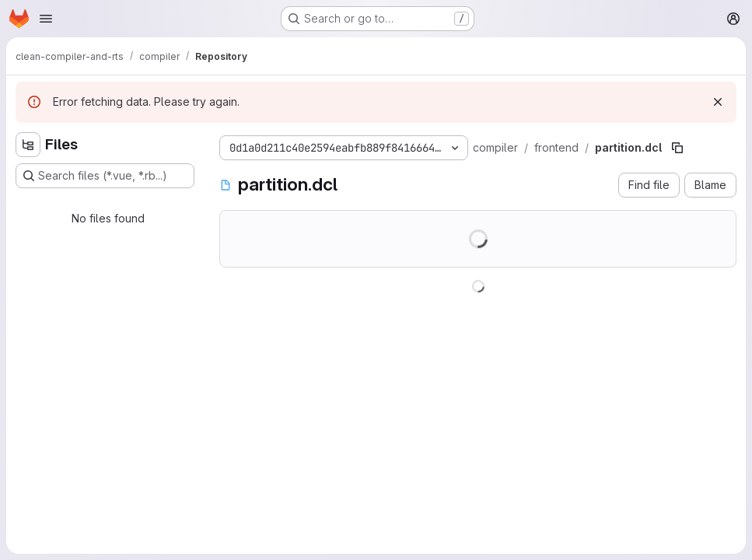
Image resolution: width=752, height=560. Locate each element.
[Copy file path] (677, 148)
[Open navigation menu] (46, 19)
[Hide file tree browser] (28, 145)
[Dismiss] (718, 102)
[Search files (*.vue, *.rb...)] (105, 176)
